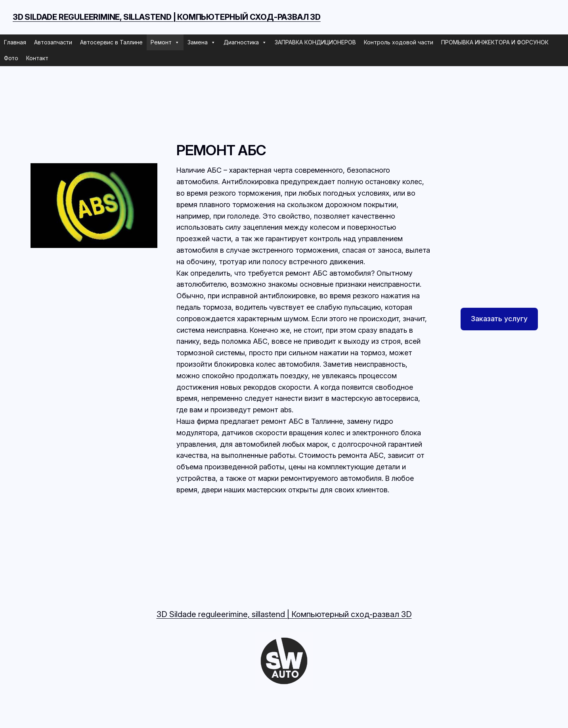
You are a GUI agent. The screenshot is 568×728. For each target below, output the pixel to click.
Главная (15, 42)
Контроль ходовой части (399, 42)
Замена (202, 42)
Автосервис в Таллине (111, 42)
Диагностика (245, 42)
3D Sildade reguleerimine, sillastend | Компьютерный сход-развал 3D (167, 17)
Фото (11, 58)
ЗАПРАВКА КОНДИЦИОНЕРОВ (315, 42)
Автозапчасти (53, 42)
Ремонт (165, 42)
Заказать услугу (499, 319)
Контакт (37, 58)
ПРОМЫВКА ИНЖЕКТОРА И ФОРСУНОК (495, 42)
